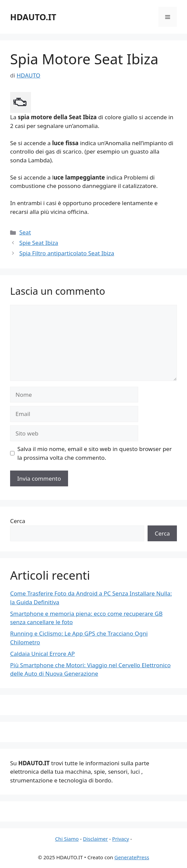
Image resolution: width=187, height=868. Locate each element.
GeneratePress (132, 857)
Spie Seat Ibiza (39, 243)
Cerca (18, 521)
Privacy (121, 839)
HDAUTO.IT (33, 17)
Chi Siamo (67, 839)
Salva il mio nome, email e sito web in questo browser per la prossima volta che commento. (95, 453)
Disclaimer (95, 839)
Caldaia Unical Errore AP (42, 654)
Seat (25, 232)
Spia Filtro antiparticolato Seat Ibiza (67, 253)
